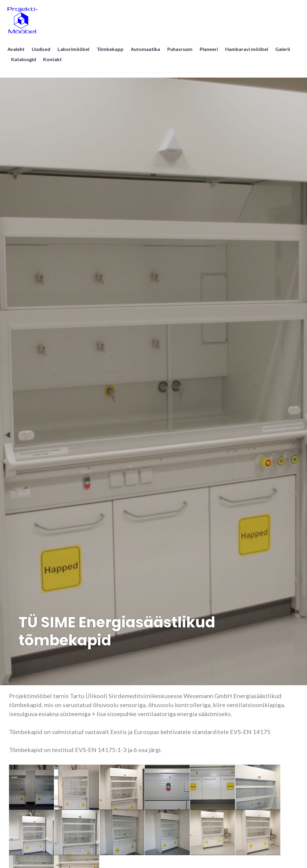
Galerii (284, 53)
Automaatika (147, 53)
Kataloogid (25, 63)
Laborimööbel (75, 53)
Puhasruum (181, 53)
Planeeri (210, 53)
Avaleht (18, 53)
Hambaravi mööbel (248, 53)
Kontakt (54, 63)
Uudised (43, 53)
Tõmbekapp (112, 53)
